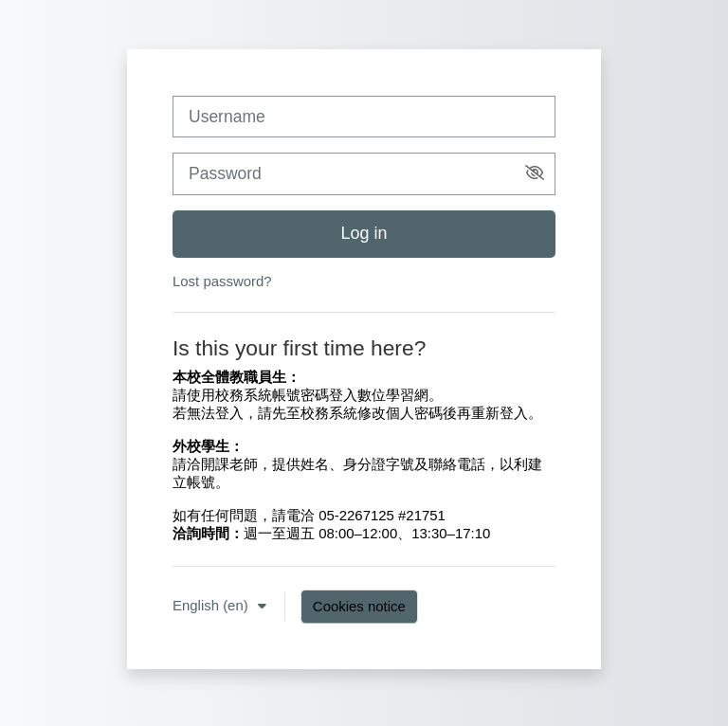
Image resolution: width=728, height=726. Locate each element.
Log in (364, 233)
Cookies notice (359, 606)
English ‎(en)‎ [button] (212, 605)
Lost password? (222, 281)
